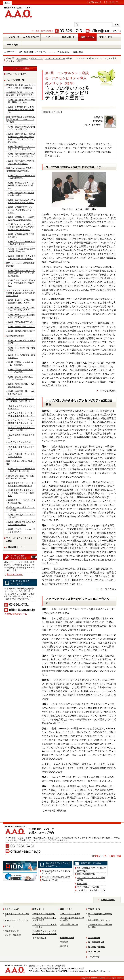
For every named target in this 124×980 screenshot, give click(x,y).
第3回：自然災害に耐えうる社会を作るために (21, 385)
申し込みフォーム (15, 574)
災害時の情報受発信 (15, 336)
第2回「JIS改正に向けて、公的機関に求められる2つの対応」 (21, 185)
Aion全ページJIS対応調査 (44, 914)
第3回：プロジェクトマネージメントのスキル (21, 531)
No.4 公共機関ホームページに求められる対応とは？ (21, 429)
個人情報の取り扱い (97, 947)
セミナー (9, 926)
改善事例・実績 (67, 938)
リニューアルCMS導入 (60, 52)
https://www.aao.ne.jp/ (77, 971)
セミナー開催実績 (13, 935)
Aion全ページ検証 (50, 880)
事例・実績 (116, 856)
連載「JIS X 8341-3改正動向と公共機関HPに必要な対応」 (20, 170)
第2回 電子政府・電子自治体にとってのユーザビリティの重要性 (22, 493)
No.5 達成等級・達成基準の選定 (21, 436)
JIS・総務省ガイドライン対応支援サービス (92, 869)
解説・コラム (37, 58)
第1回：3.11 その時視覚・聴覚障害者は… (22, 342)
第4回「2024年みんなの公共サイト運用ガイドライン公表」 (22, 201)
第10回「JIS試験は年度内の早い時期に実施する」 (21, 250)
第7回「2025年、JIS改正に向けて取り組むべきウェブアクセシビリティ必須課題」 (21, 227)
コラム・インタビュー (55, 58)
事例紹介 (64, 946)
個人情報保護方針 (96, 942)
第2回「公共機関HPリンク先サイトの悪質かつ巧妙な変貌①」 (21, 110)
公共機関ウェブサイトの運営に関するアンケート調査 (44, 932)
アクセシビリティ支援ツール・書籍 (100, 926)
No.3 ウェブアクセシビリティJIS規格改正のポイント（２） (21, 422)
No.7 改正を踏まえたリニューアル (21, 448)
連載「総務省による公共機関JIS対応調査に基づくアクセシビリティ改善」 (21, 119)
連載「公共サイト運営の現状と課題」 (20, 463)
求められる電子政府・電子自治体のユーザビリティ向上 (20, 477)
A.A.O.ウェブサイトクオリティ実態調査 (44, 919)
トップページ (22, 58)
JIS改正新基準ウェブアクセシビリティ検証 (56, 872)
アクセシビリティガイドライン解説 (19, 539)
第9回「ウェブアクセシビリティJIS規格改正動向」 (21, 243)
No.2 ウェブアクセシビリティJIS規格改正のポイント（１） (21, 414)
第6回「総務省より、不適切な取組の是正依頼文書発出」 (21, 218)
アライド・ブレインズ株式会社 (51, 966)
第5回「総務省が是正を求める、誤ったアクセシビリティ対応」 (21, 210)
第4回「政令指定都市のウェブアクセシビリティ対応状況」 (21, 155)
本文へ (7, 3)
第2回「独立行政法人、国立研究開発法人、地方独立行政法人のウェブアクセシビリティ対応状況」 (21, 138)
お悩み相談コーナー (15, 547)
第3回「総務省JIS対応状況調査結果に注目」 (21, 194)
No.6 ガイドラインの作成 (19, 442)
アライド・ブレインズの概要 (17, 915)
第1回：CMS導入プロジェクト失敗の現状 (22, 516)
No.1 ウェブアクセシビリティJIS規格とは (21, 407)
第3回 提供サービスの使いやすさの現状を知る (22, 502)
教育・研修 (82, 884)
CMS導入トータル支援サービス (91, 890)
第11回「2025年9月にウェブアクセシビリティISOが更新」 (22, 257)
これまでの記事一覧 (15, 80)
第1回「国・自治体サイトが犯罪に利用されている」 (21, 101)
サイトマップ (112, 2)
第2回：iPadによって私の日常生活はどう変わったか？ (21, 301)
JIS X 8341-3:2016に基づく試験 (56, 877)
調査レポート (38, 909)
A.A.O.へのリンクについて (17, 920)
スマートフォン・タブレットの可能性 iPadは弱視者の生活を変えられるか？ (20, 293)
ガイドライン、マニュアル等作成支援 (91, 879)
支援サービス (100, 856)
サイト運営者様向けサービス (100, 915)
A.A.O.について (12, 909)
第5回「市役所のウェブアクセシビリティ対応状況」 (21, 162)
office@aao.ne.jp (103, 971)
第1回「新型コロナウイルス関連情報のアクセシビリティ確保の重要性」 (21, 273)
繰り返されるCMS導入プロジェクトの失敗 (20, 509)
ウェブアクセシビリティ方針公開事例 (44, 926)
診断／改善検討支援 (86, 874)
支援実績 (64, 942)
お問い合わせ (95, 2)
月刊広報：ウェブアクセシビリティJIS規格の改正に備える (20, 400)
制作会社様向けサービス (99, 920)
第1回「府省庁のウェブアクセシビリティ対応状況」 (21, 128)
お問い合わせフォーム (17, 614)
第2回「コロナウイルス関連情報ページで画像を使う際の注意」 (21, 283)
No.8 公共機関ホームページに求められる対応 (21, 455)
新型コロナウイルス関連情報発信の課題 (20, 265)
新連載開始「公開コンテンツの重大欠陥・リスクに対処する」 (20, 94)
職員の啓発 (78, 52)
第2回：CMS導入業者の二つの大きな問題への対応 (22, 523)
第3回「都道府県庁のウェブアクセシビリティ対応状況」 (21, 148)
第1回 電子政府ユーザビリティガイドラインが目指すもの (22, 484)
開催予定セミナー (13, 931)
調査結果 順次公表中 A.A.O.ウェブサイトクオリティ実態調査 (21, 86)
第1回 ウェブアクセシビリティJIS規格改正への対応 (21, 470)
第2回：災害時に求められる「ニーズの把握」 (20, 364)
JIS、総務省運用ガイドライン (33, 52)
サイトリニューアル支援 (88, 887)
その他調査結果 (39, 938)
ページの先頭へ (108, 391)
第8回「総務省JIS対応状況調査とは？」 (21, 236)
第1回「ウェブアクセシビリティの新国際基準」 (21, 177)
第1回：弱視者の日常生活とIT (21, 322)
